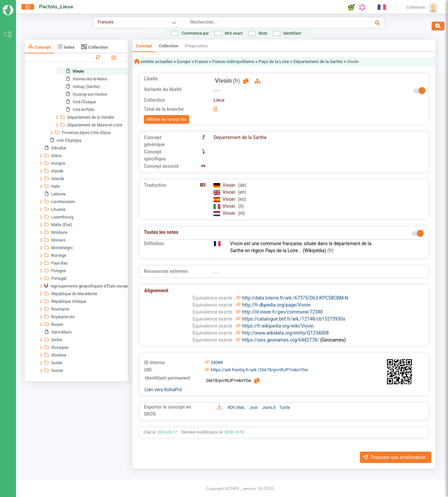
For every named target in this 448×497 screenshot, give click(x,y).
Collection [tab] (94, 47)
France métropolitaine (233, 62)
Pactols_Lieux (56, 7)
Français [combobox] (106, 22)
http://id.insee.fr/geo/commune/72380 (283, 312)
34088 (217, 362)
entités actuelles (156, 62)
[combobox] (260, 23)
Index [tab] (66, 47)
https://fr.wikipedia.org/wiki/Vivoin (278, 326)
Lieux (219, 100)
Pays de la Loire (274, 62)
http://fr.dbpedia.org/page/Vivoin (276, 305)
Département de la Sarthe (318, 62)
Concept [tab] (39, 47)
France (201, 62)
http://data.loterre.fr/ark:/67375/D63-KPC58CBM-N (295, 298)
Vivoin (230, 185)
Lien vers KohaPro (163, 390)
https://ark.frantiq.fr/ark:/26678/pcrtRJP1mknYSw (260, 370)
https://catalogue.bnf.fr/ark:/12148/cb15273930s (294, 319)
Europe (183, 62)
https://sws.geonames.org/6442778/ (281, 340)
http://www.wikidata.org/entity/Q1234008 (285, 333)
